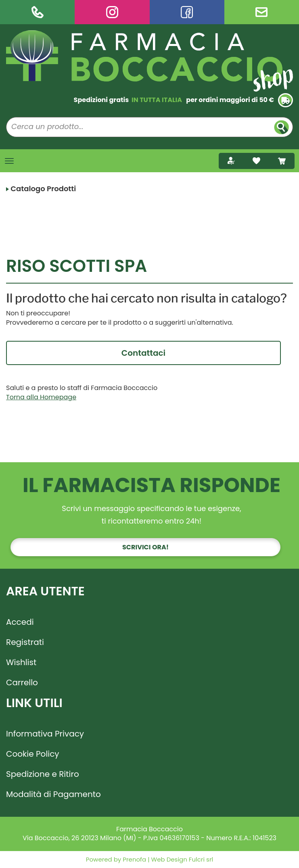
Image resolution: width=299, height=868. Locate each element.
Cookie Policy (33, 754)
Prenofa (134, 859)
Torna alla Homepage (41, 397)
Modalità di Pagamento (53, 794)
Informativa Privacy (45, 734)
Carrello (22, 682)
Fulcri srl (201, 859)
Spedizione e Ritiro (43, 774)
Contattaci (143, 353)
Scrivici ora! (145, 547)
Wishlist (21, 662)
